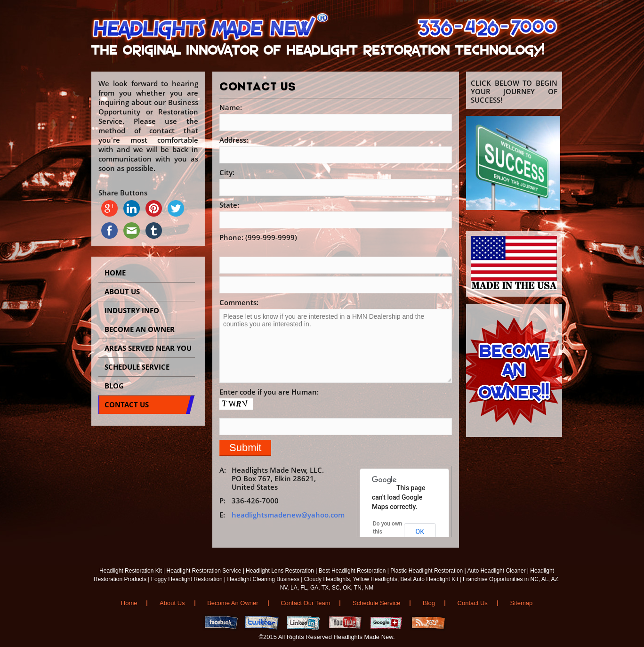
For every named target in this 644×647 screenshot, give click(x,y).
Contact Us (473, 603)
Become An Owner (233, 603)
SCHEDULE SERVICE (137, 367)
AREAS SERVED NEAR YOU (148, 348)
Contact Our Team (305, 603)
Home (115, 273)
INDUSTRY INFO (132, 310)
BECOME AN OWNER (140, 329)
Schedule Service (376, 603)
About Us (122, 291)
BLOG (114, 386)
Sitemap (522, 603)
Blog (429, 603)
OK (420, 532)
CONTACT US (127, 404)
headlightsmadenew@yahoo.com (288, 515)
